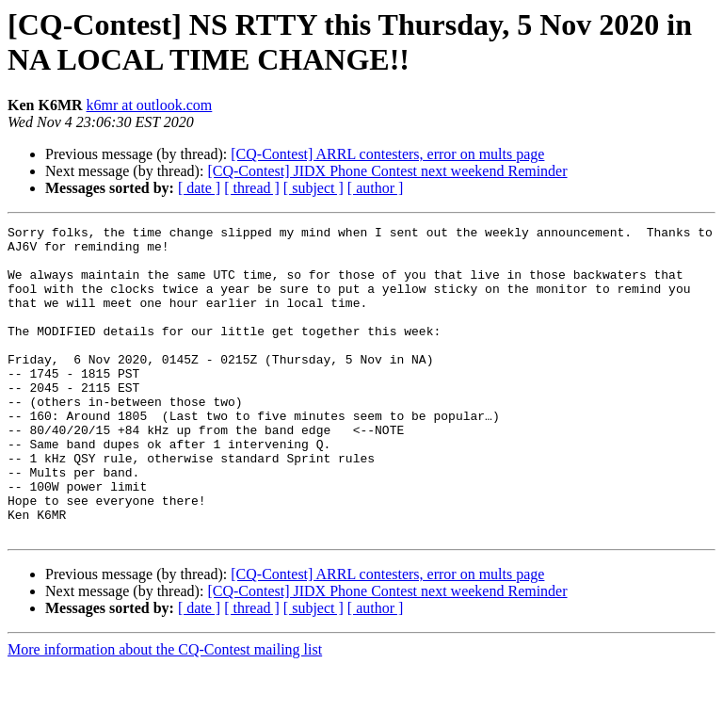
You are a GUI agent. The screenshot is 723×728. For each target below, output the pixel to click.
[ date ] (199, 188)
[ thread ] (252, 188)
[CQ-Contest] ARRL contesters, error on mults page (387, 154)
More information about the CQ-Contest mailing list (165, 712)
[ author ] (376, 188)
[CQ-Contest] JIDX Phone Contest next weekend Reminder (387, 171)
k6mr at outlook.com (150, 105)
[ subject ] (313, 188)
